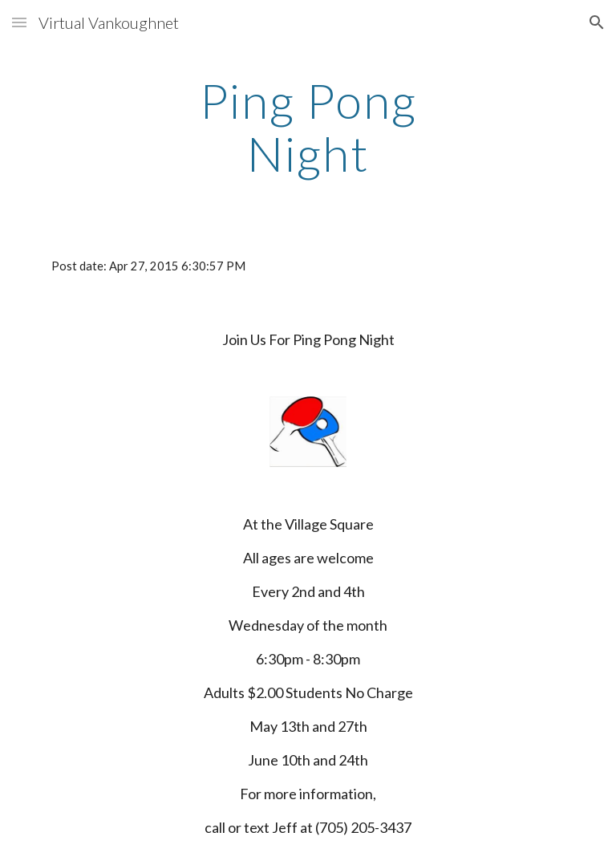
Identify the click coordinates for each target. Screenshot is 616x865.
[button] (19, 22)
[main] (308, 127)
